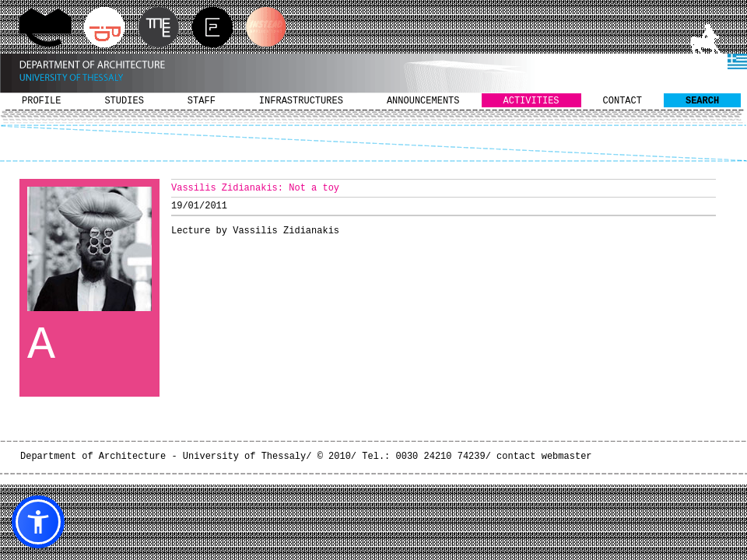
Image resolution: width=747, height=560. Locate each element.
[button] (38, 522)
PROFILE (41, 101)
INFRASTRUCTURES (301, 101)
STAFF (202, 101)
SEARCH (702, 101)
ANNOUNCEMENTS (423, 101)
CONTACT (622, 101)
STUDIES (124, 101)
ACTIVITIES (531, 101)
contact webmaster (544, 457)
